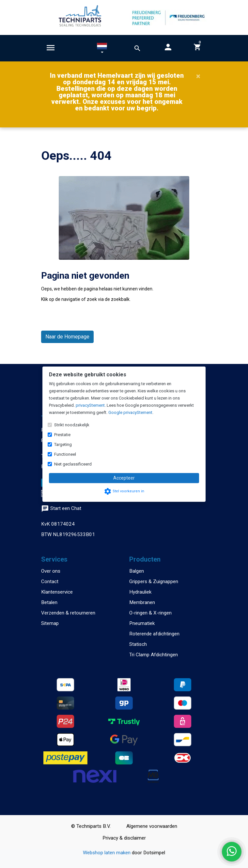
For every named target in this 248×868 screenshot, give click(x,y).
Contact (50, 581)
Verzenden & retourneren (68, 613)
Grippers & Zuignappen (154, 581)
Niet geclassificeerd (73, 464)
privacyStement (90, 405)
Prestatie (62, 435)
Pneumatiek (142, 623)
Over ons (51, 571)
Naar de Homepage (67, 337)
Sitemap (50, 623)
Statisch (138, 644)
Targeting (63, 444)
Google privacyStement (130, 412)
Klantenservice (57, 592)
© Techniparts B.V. (91, 826)
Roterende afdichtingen (154, 634)
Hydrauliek (140, 592)
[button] (102, 49)
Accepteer (124, 478)
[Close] (198, 76)
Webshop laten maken (107, 853)
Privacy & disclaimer (124, 838)
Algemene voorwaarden (152, 826)
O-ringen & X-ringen (150, 613)
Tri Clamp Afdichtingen (154, 655)
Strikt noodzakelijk (72, 425)
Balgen (137, 571)
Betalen (49, 602)
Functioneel (65, 454)
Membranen (142, 602)
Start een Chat (61, 508)
